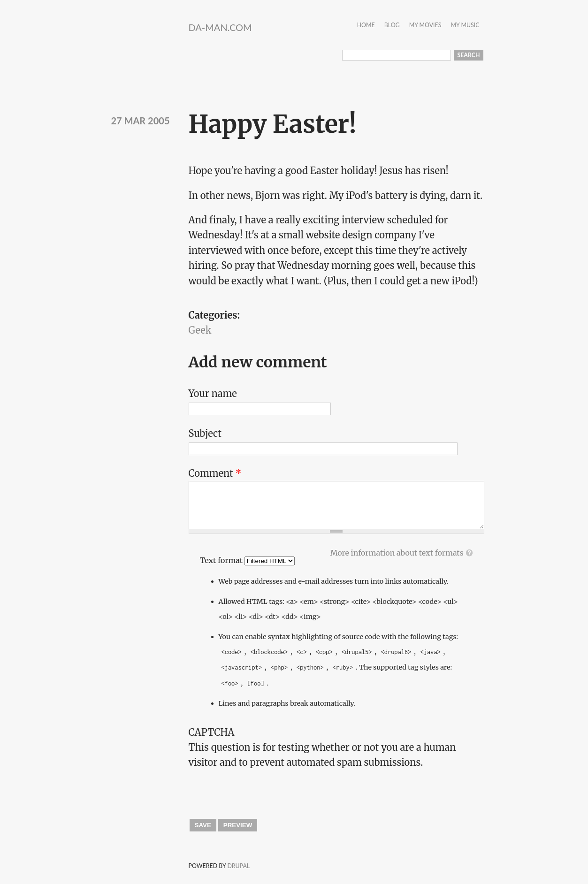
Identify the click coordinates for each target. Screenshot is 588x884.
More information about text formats (397, 553)
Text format (222, 560)
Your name (213, 393)
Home (366, 26)
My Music (465, 26)
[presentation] (260, 789)
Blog (392, 26)
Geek (200, 330)
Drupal (238, 866)
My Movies (425, 26)
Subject (205, 433)
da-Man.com (220, 27)
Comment (215, 473)
